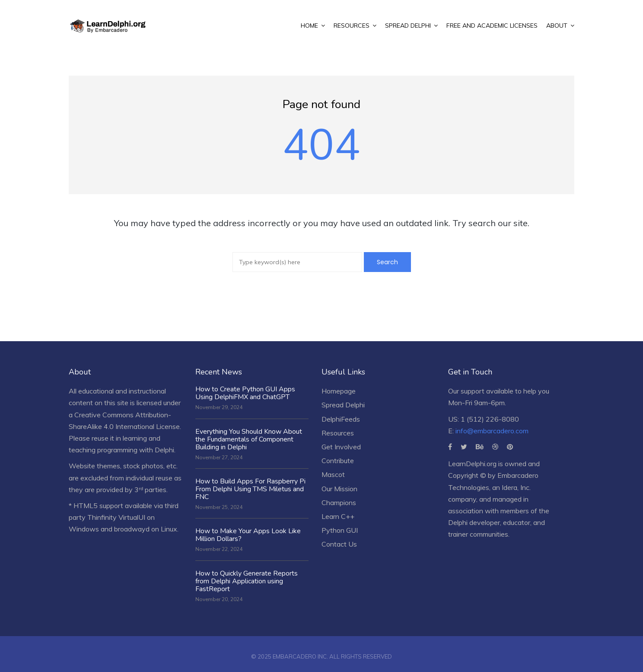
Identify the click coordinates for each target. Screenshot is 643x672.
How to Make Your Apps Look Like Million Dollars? (248, 535)
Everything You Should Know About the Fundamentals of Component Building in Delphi (249, 439)
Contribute (338, 461)
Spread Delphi (343, 405)
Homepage (339, 391)
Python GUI (340, 530)
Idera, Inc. (516, 487)
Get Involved (341, 447)
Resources (338, 433)
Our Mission (339, 489)
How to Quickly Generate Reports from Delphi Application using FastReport (247, 581)
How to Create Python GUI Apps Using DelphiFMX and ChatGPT (245, 393)
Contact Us (339, 544)
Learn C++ (338, 516)
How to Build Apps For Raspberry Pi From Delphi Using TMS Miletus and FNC (250, 489)
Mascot (333, 474)
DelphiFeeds (341, 419)
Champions (339, 502)
